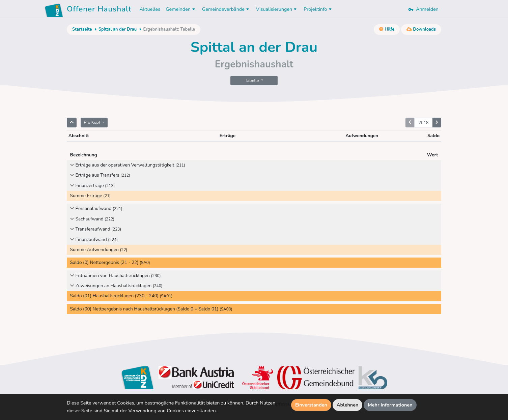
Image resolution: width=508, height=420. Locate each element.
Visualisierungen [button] (277, 9)
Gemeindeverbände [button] (226, 9)
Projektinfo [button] (318, 9)
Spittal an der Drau (118, 29)
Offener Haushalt (99, 10)
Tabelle (252, 80)
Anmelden (423, 9)
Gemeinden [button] (181, 9)
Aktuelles (150, 9)
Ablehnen (348, 405)
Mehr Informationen (390, 405)
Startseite (82, 29)
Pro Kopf (92, 122)
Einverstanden (311, 405)
